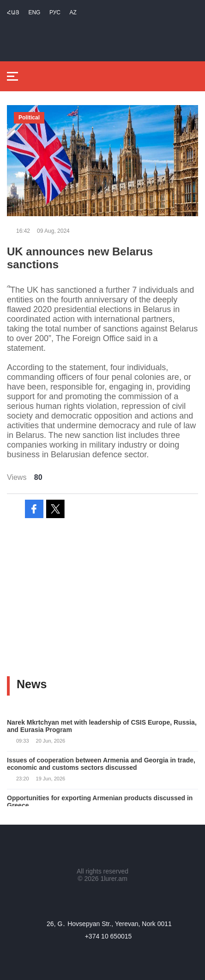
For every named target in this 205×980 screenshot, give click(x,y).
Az (73, 12)
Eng (34, 12)
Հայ (13, 12)
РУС (55, 12)
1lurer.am (114, 879)
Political (29, 118)
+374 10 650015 (109, 936)
